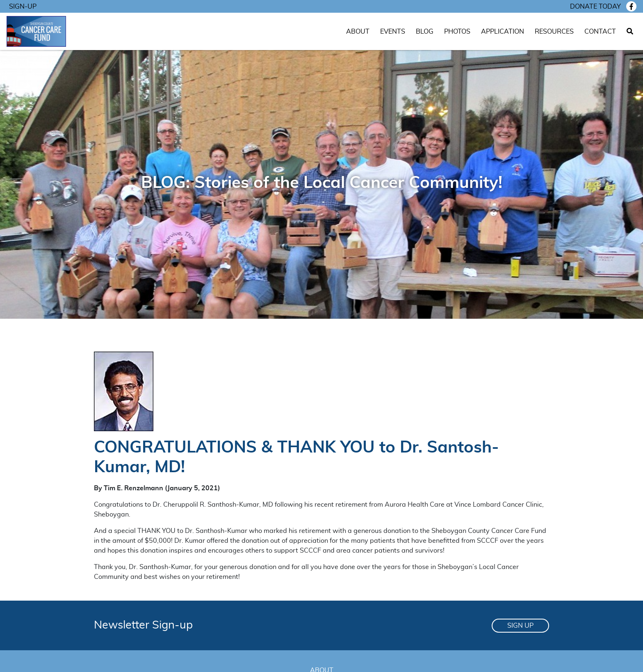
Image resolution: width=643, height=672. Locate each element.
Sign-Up (23, 7)
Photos (457, 32)
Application (503, 32)
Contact (600, 32)
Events (393, 32)
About (358, 32)
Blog (425, 32)
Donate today (595, 7)
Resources (554, 32)
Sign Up (520, 626)
